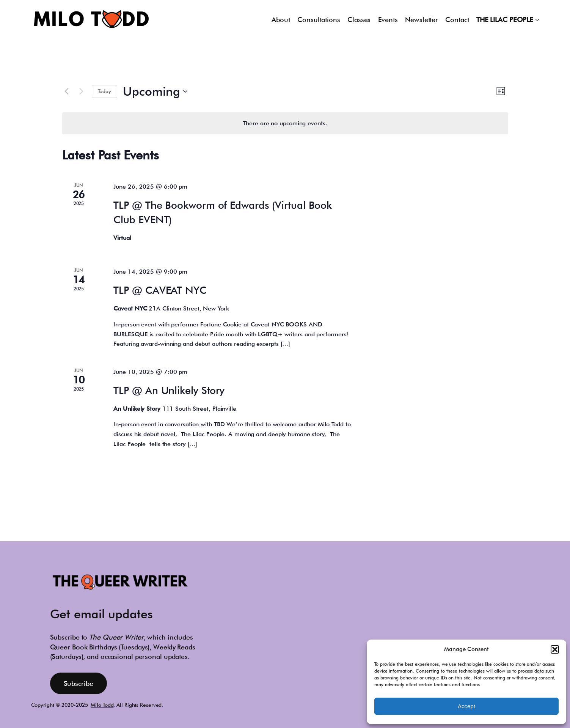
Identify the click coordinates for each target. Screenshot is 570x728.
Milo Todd (102, 705)
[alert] (285, 123)
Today (105, 91)
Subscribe (79, 683)
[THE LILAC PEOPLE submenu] (537, 20)
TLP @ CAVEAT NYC (160, 290)
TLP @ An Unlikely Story (169, 390)
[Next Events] (82, 91)
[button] (555, 649)
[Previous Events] (67, 91)
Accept (466, 706)
